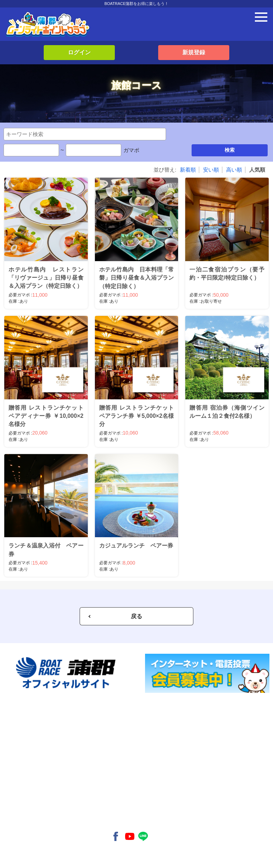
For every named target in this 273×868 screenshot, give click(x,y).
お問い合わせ (32, 801)
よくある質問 (32, 789)
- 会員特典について (38, 772)
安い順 (211, 170)
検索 (230, 150)
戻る (136, 616)
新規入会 (28, 721)
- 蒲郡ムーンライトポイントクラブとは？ (59, 761)
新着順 (188, 170)
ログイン (79, 52)
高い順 (234, 170)
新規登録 (194, 52)
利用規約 (28, 812)
